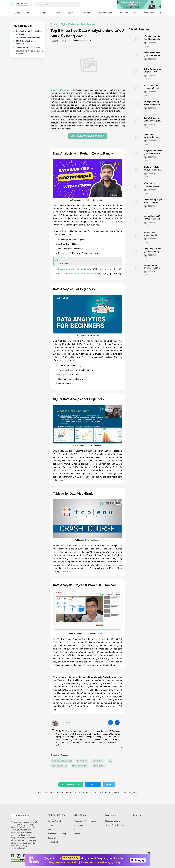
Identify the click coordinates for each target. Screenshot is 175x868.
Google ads (52, 838)
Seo (136, 13)
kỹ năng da (82, 761)
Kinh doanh (149, 13)
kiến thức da (98, 761)
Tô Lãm (65, 723)
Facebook (123, 13)
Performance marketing (57, 834)
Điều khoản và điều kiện (114, 825)
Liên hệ (77, 834)
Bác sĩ (70, 13)
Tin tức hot (85, 13)
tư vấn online (99, 766)
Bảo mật (78, 829)
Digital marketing (104, 13)
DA (110, 761)
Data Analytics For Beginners (28, 37)
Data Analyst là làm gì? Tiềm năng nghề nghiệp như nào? (153, 251)
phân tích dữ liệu (59, 766)
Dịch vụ (57, 13)
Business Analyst (54, 821)
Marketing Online (80, 766)
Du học (17, 13)
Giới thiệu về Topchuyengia (85, 821)
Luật (29, 13)
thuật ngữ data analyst (62, 761)
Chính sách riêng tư (113, 821)
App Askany (79, 825)
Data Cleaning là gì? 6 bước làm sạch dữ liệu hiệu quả (153, 202)
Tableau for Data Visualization (28, 47)
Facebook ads (53, 842)
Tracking (51, 825)
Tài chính (42, 13)
